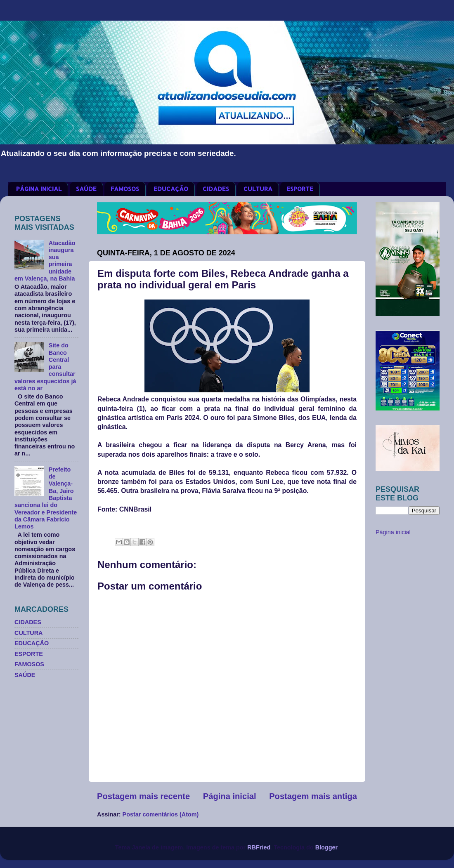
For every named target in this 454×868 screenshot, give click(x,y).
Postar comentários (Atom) (161, 814)
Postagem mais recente (143, 796)
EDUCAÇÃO (171, 189)
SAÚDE (86, 189)
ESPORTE (300, 189)
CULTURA (258, 189)
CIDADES (216, 189)
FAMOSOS (125, 189)
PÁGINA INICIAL (39, 189)
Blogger (326, 847)
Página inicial (230, 796)
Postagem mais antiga (313, 796)
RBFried (259, 847)
